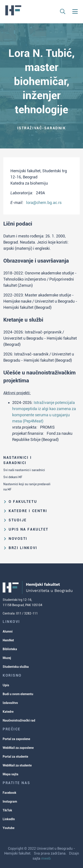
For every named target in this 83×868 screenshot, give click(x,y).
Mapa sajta (11, 774)
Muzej (7, 658)
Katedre (8, 712)
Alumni (8, 631)
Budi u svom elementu (18, 694)
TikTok (7, 810)
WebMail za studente (17, 765)
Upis (6, 685)
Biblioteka (10, 649)
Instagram (10, 801)
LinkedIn (9, 819)
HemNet (8, 640)
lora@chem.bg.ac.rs (44, 203)
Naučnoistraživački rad (19, 720)
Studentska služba (16, 667)
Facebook (10, 793)
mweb (46, 858)
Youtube (9, 828)
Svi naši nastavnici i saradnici (24, 470)
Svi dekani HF (13, 477)
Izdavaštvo (10, 703)
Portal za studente (15, 757)
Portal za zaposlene (16, 739)
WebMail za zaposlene (18, 748)
